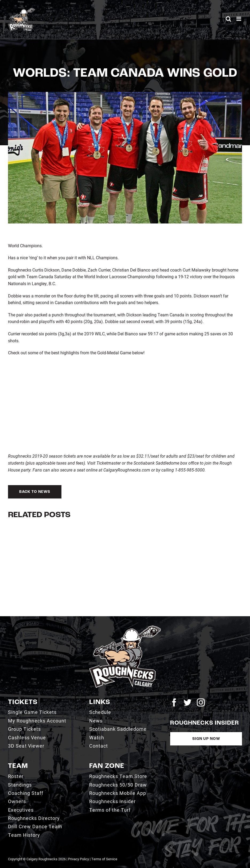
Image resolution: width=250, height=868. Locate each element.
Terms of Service (104, 859)
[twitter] (187, 702)
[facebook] (174, 702)
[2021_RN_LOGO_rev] (125, 628)
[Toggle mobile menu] (239, 19)
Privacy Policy (79, 859)
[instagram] (201, 702)
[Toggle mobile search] (228, 19)
